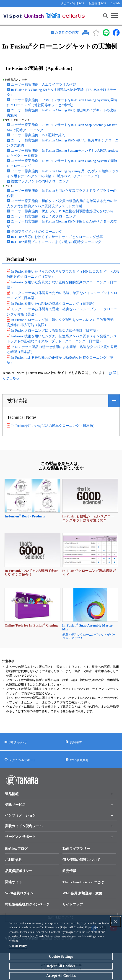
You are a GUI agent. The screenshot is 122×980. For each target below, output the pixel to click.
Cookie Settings (61, 956)
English (115, 3)
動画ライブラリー (76, 849)
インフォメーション (20, 815)
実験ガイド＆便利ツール (24, 826)
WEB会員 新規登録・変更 (82, 893)
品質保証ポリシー (19, 871)
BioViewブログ (16, 849)
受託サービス (15, 805)
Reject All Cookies (61, 966)
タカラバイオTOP (73, 3)
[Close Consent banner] (116, 922)
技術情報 (17, 401)
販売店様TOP (97, 3)
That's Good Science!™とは (83, 882)
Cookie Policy (18, 946)
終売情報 (69, 871)
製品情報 (12, 794)
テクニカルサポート (22, 760)
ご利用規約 (14, 860)
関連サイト (14, 882)
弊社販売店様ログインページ (27, 904)
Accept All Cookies (61, 976)
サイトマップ (73, 904)
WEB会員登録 (79, 760)
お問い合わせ (18, 742)
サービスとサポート (20, 837)
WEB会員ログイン (19, 893)
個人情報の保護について (81, 860)
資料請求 (76, 742)
